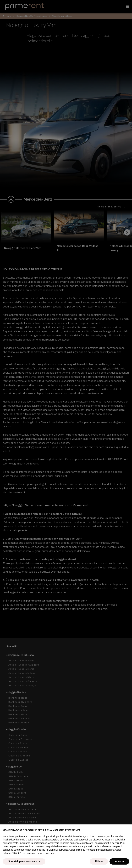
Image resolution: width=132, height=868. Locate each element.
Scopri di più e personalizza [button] (24, 861)
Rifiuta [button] (99, 861)
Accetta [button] (119, 861)
